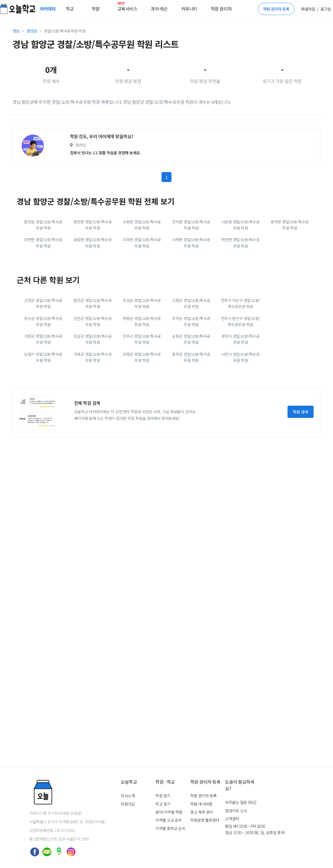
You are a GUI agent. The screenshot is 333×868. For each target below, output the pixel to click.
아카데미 (48, 9)
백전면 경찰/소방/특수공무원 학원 (241, 286)
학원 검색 (301, 455)
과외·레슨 (159, 9)
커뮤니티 (189, 9)
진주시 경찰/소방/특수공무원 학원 (142, 382)
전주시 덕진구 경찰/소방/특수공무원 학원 (240, 346)
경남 (16, 31)
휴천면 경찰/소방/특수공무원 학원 (93, 268)
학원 (96, 9)
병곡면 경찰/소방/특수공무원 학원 (290, 268)
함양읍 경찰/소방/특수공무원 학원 (43, 268)
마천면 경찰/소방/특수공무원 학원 (43, 286)
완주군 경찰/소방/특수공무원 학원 (191, 400)
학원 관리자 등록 (276, 9)
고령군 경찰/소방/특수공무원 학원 (191, 346)
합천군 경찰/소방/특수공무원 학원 (93, 346)
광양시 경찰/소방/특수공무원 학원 (241, 382)
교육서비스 (128, 7)
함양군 (32, 31)
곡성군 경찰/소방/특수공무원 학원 (142, 346)
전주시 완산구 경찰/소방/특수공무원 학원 (240, 364)
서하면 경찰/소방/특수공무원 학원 (191, 286)
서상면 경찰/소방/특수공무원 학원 (241, 268)
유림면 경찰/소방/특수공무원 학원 (93, 286)
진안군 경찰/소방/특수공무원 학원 (93, 364)
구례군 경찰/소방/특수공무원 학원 (93, 400)
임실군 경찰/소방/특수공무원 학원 (93, 382)
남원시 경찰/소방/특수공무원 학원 (43, 400)
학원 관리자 (221, 9)
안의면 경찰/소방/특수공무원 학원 (191, 268)
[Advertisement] (108, 145)
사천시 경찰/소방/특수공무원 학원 (241, 400)
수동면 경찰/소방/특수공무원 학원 (142, 268)
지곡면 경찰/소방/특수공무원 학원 (142, 286)
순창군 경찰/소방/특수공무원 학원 (191, 382)
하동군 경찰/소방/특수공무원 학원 (142, 364)
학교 (70, 9)
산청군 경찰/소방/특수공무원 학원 (43, 346)
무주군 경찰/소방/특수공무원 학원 (191, 364)
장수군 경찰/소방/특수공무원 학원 (43, 364)
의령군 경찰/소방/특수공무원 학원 (142, 400)
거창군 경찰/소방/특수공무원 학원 (43, 382)
